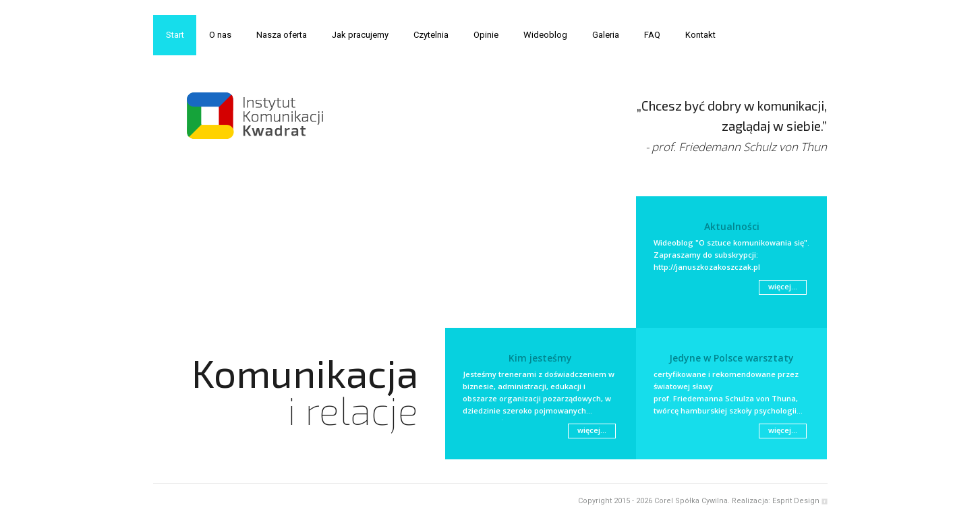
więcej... (783, 286)
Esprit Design (796, 501)
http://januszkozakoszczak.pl (707, 267)
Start (175, 35)
